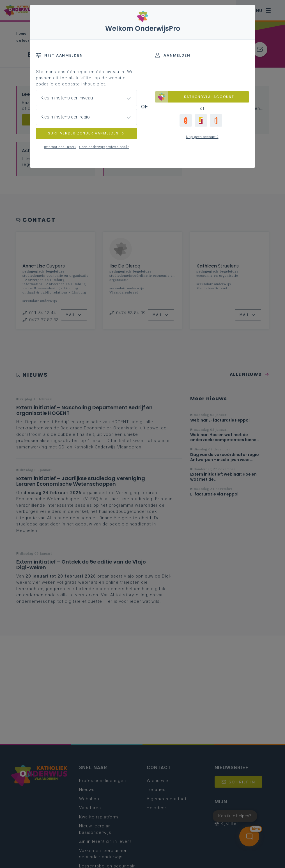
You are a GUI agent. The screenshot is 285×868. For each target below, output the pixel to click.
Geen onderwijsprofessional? (104, 147)
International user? (60, 147)
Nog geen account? (202, 137)
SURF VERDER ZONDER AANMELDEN (86, 133)
